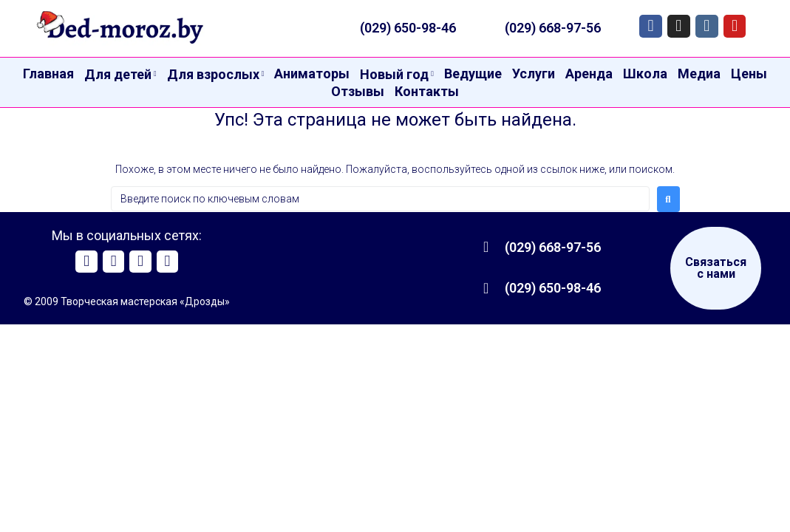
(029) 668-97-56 (553, 28)
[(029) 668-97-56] (486, 247)
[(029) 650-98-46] (486, 288)
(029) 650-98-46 (408, 28)
